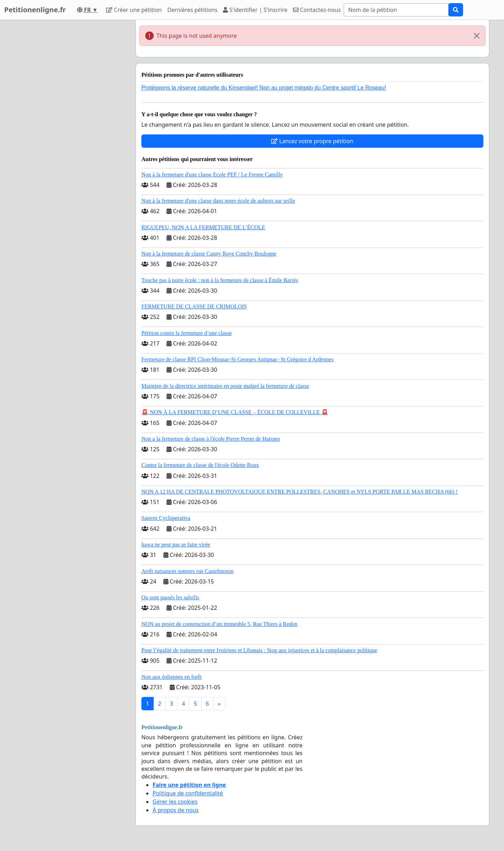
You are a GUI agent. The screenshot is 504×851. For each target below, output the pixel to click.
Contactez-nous (317, 10)
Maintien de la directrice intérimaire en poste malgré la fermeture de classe (225, 386)
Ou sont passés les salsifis (170, 597)
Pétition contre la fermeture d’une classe (187, 333)
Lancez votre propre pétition (312, 141)
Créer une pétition (134, 10)
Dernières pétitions (192, 10)
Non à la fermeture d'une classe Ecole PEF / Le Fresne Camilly (212, 175)
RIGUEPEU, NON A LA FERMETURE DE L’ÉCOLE (203, 227)
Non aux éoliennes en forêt (171, 677)
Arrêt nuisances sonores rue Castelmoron (187, 571)
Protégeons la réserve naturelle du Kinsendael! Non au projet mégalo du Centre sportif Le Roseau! (264, 88)
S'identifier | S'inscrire (255, 10)
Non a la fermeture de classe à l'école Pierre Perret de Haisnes (211, 439)
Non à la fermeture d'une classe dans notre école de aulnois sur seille (218, 201)
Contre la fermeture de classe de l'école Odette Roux (200, 465)
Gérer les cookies (175, 802)
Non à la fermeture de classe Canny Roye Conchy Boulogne (209, 254)
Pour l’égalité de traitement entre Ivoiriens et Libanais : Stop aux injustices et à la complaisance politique (259, 650)
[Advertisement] (67, 125)
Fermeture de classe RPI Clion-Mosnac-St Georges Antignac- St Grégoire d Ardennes (237, 359)
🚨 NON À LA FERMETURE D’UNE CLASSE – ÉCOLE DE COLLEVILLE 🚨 (235, 412)
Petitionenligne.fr (35, 10)
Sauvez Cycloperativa (166, 518)
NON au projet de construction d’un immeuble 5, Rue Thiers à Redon (219, 624)
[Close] (477, 36)
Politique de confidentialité (188, 793)
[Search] (396, 10)
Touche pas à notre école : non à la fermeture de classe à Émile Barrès (220, 280)
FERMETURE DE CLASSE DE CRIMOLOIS (194, 306)
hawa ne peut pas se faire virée (176, 545)
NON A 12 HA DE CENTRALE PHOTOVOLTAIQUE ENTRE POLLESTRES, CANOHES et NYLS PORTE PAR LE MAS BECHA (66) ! (299, 492)
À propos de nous (176, 810)
